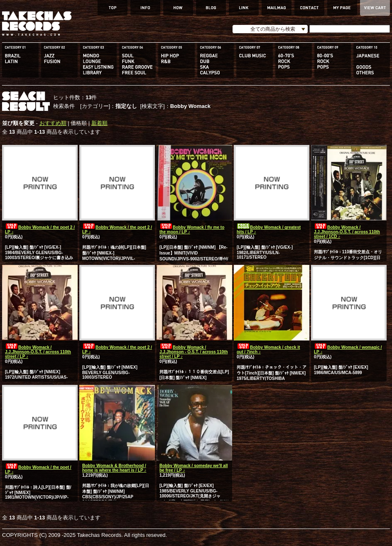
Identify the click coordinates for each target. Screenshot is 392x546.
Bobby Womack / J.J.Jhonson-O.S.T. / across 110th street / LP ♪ (38, 352)
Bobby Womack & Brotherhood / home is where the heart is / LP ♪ (114, 468)
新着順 (99, 123)
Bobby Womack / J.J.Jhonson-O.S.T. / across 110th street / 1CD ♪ (347, 232)
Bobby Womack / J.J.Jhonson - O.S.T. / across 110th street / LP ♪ (194, 352)
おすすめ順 (53, 123)
